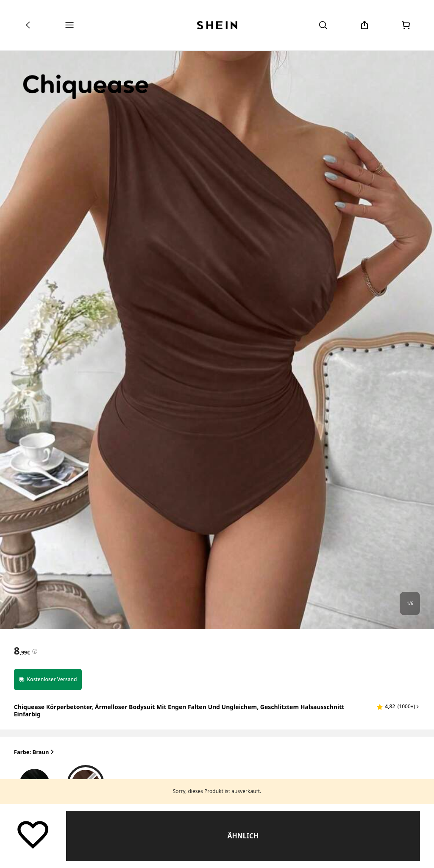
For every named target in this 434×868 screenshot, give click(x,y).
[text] (22, 651)
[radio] (35, 781)
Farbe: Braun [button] (35, 752)
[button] (398, 707)
